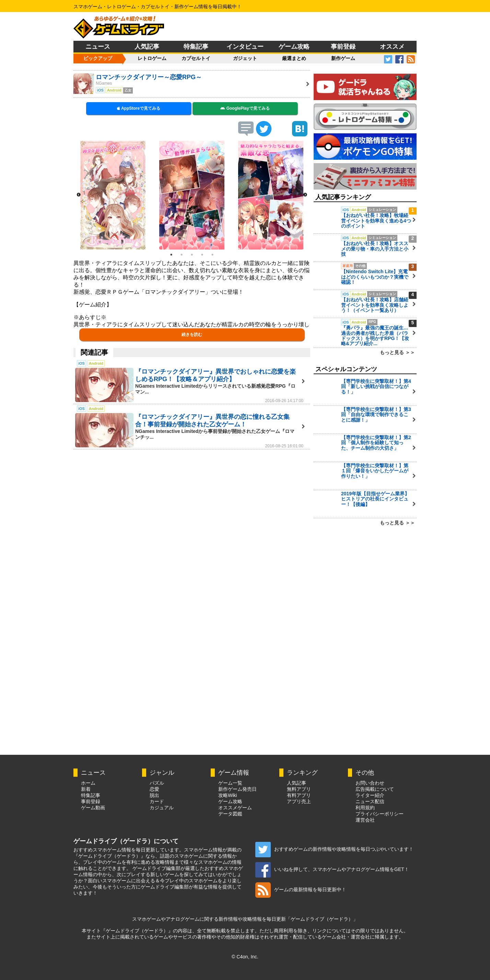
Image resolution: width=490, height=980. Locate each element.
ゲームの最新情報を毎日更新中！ (301, 890)
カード (157, 801)
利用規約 (365, 808)
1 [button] (171, 255)
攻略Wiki (227, 795)
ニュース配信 (370, 801)
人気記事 (147, 47)
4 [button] (202, 255)
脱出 (154, 795)
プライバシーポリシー (380, 814)
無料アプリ (299, 789)
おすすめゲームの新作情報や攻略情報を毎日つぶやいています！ (334, 849)
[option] (113, 195)
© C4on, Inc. (245, 957)
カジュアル (162, 808)
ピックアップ (98, 58)
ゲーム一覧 (230, 783)
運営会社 (365, 820)
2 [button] (182, 255)
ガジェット (245, 58)
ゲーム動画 (93, 808)
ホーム (88, 783)
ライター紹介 (370, 795)
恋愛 (154, 789)
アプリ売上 (299, 801)
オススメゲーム (235, 808)
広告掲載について (375, 789)
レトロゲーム (152, 58)
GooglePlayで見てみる (245, 108)
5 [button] (212, 255)
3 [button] (192, 255)
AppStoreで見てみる (139, 108)
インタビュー (245, 47)
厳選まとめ (294, 58)
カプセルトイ (196, 58)
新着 (86, 789)
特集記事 (196, 47)
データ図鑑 (230, 814)
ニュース (98, 47)
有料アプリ (299, 795)
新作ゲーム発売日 (237, 789)
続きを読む (192, 335)
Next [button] (305, 195)
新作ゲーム (343, 58)
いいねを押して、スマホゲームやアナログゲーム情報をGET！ (332, 869)
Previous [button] (79, 195)
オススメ (392, 47)
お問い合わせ (370, 783)
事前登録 (343, 47)
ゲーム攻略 (294, 47)
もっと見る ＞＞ (397, 352)
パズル (157, 783)
